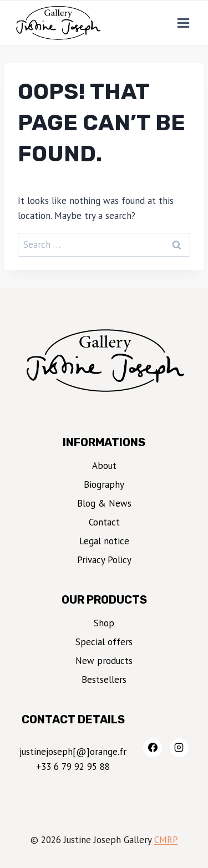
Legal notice (104, 541)
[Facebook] (153, 748)
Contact (104, 522)
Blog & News (104, 503)
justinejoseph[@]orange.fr (73, 752)
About (104, 466)
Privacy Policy (104, 560)
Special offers (104, 642)
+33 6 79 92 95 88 (73, 767)
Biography (104, 484)
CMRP (166, 840)
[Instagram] (179, 748)
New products (104, 661)
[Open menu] (183, 23)
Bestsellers (104, 680)
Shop (104, 623)
